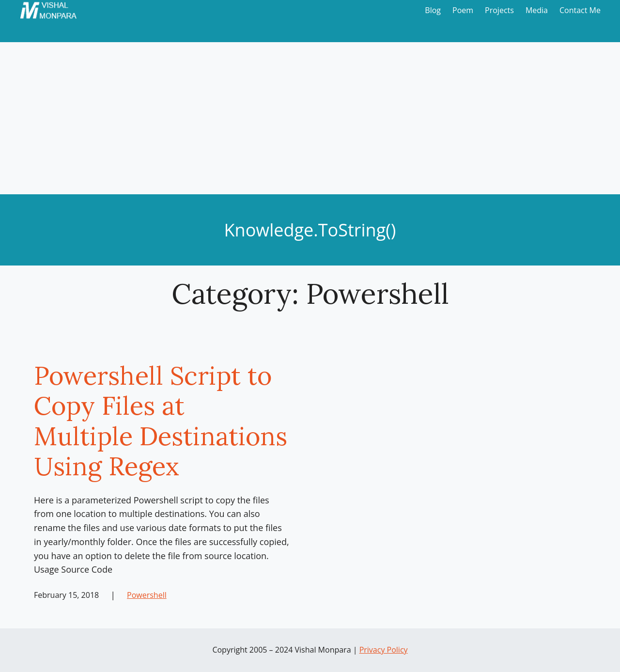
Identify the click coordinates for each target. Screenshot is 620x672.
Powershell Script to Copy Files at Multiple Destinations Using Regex (161, 421)
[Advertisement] (310, 122)
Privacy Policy (384, 650)
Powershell (147, 595)
